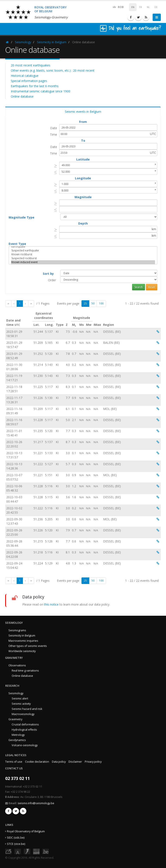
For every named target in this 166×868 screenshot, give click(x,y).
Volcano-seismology (25, 745)
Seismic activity (21, 704)
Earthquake (83, 247)
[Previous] (14, 304)
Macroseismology (23, 714)
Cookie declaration (37, 762)
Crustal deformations (25, 724)
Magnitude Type (22, 217)
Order (52, 280)
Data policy (59, 762)
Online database (22, 96)
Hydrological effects (24, 730)
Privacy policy (93, 762)
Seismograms (17, 630)
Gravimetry (15, 719)
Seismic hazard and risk (27, 709)
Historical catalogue (25, 76)
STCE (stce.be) (16, 844)
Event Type (17, 244)
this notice (51, 604)
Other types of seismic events (28, 646)
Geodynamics (17, 740)
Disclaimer (75, 762)
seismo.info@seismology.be (36, 803)
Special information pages (29, 81)
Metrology (18, 735)
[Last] (31, 304)
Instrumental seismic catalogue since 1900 (41, 91)
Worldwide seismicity (22, 651)
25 (85, 303)
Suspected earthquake (83, 251)
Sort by (48, 274)
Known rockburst (83, 254)
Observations (17, 665)
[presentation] (56, 166)
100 (101, 303)
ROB (118, 7)
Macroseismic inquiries (23, 641)
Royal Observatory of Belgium (26, 831)
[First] (8, 304)
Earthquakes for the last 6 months (35, 86)
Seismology (23, 42)
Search (139, 287)
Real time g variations (25, 671)
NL (148, 7)
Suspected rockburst (83, 258)
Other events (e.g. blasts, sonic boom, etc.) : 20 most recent (53, 70)
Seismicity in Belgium (52, 42)
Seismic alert (20, 698)
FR (141, 7)
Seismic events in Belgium (83, 112)
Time (53, 134)
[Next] (26, 304)
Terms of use (14, 762)
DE (156, 7)
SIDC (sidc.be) (16, 838)
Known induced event (83, 262)
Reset (152, 287)
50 (93, 303)
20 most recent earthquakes (31, 65)
